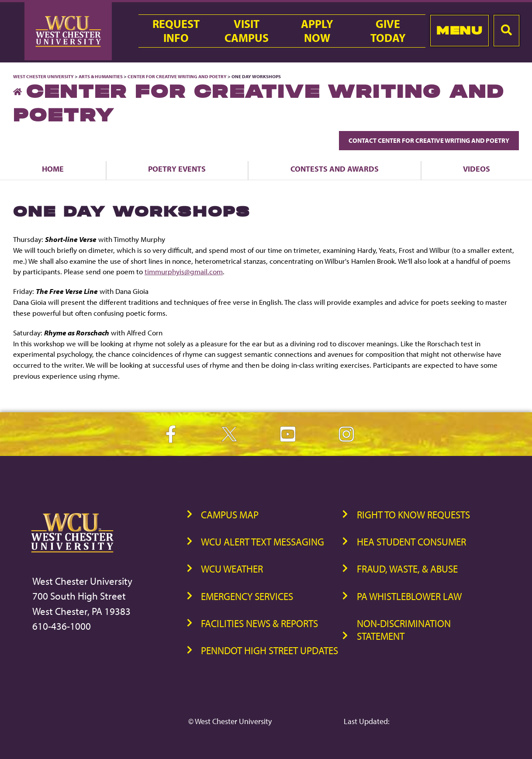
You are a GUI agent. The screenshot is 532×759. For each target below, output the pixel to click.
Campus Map (230, 515)
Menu (459, 30)
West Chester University (43, 76)
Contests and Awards (335, 169)
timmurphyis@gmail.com (184, 271)
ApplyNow (317, 31)
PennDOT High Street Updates (269, 650)
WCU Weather (232, 569)
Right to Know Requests (413, 515)
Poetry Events (177, 169)
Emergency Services (247, 596)
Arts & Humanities (101, 76)
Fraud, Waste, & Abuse (407, 569)
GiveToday (388, 31)
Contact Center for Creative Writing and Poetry (429, 140)
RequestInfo (176, 31)
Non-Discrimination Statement (404, 630)
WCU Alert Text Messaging (263, 542)
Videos (477, 169)
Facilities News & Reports (259, 623)
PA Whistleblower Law (409, 596)
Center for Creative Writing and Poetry (177, 76)
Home (53, 169)
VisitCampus (247, 31)
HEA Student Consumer (411, 542)
